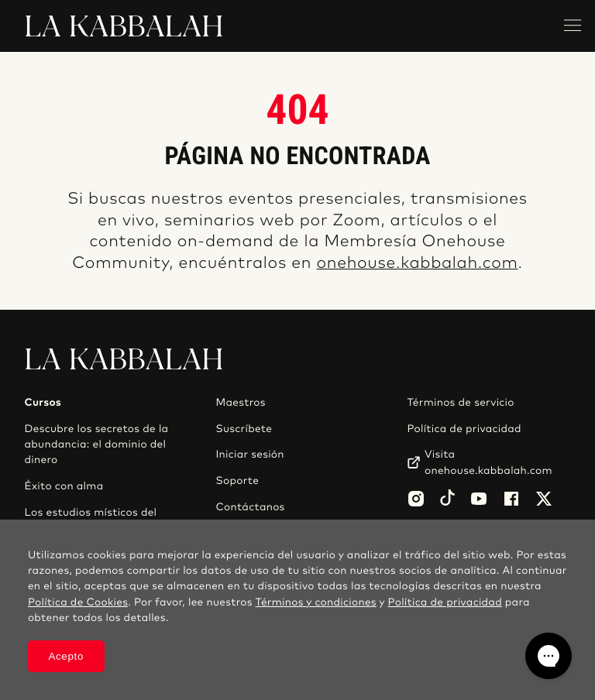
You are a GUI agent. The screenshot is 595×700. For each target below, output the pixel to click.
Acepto (66, 656)
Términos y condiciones (315, 602)
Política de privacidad (464, 429)
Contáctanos (250, 507)
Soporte (237, 481)
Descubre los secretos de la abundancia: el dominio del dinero (97, 445)
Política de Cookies (78, 602)
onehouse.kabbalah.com (417, 264)
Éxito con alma (64, 486)
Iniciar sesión (249, 455)
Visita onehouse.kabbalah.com (488, 462)
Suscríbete (244, 429)
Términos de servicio (460, 403)
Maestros (240, 403)
